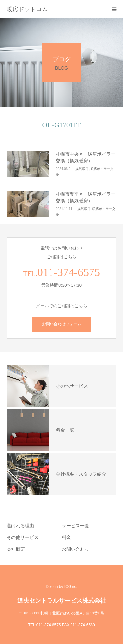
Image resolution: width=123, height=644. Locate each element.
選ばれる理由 (20, 526)
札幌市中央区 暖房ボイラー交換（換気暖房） (86, 157)
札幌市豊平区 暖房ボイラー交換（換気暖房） (86, 197)
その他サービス (23, 537)
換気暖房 (82, 169)
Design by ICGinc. (61, 587)
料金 (66, 537)
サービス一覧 (75, 526)
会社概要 (16, 549)
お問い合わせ (75, 549)
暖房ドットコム (27, 9)
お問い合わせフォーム (62, 324)
